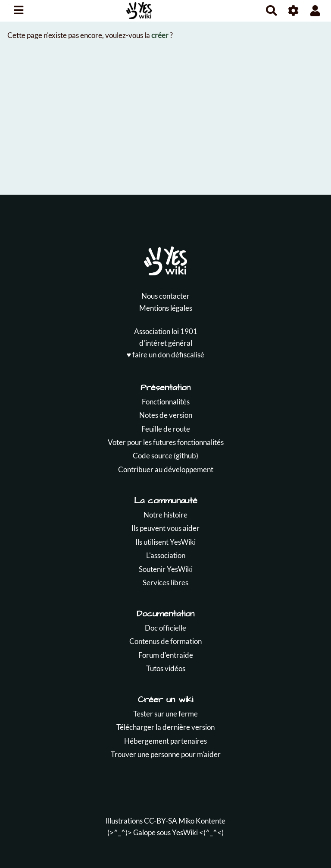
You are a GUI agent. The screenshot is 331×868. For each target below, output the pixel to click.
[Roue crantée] (294, 11)
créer (160, 35)
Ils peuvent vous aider (165, 528)
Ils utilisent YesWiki (165, 542)
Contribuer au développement (166, 469)
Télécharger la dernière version (165, 727)
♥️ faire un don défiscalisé (165, 355)
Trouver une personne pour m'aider (166, 754)
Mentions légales (166, 308)
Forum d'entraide (166, 655)
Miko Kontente (202, 821)
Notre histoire (165, 515)
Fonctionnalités (166, 402)
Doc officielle (165, 628)
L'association (166, 555)
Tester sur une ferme (165, 714)
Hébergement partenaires (165, 741)
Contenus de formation (165, 641)
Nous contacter (165, 296)
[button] (315, 11)
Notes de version (166, 415)
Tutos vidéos (166, 668)
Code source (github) (165, 456)
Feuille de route (166, 429)
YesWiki (185, 832)
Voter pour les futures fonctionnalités (166, 442)
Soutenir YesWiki (166, 569)
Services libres (165, 582)
